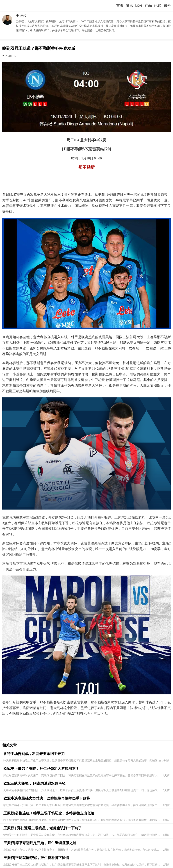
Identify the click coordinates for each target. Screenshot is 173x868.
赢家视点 (129, 6)
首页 (120, 6)
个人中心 (167, 6)
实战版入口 (148, 6)
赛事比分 (139, 6)
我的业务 (158, 6)
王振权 (21, 16)
